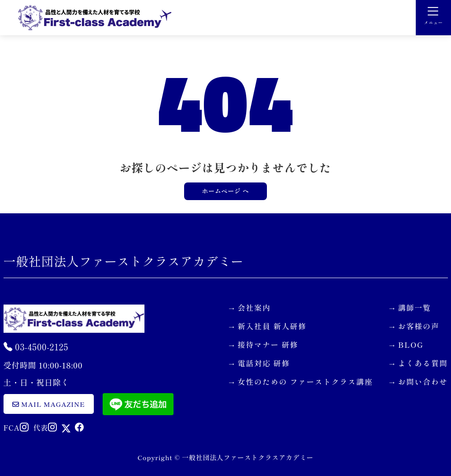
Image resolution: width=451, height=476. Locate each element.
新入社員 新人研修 (272, 326)
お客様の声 (419, 326)
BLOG (411, 344)
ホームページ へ (225, 191)
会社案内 (254, 307)
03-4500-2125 (36, 347)
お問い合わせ (423, 381)
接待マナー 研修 (268, 344)
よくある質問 (423, 363)
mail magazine (49, 404)
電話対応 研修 (264, 363)
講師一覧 (415, 307)
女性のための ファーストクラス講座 (305, 381)
